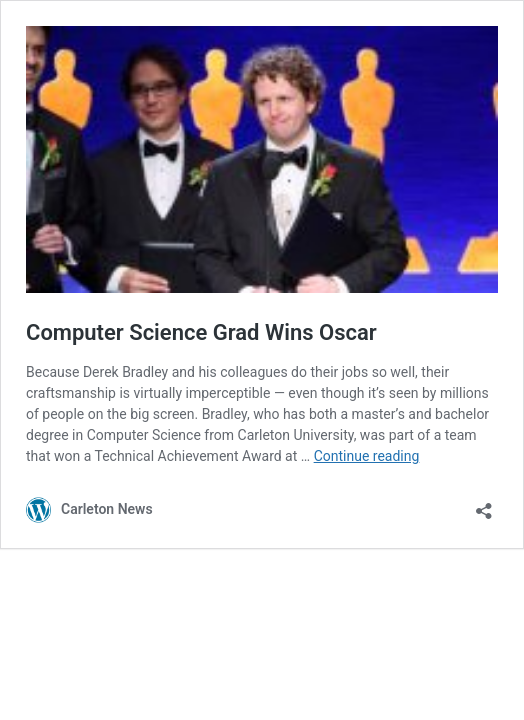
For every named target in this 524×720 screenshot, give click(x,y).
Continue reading (367, 456)
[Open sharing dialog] (484, 504)
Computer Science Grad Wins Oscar (201, 332)
